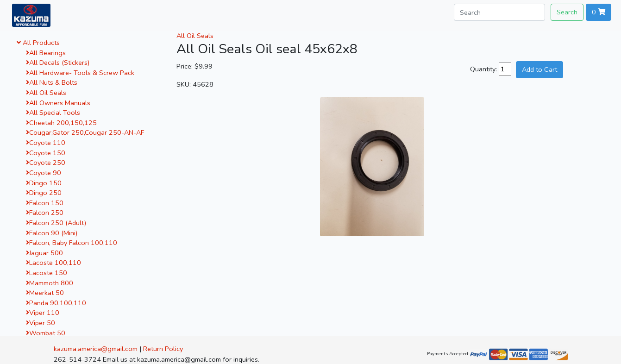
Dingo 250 (44, 193)
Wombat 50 (46, 333)
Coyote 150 (46, 153)
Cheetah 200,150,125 (61, 123)
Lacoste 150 (47, 273)
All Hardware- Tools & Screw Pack (80, 73)
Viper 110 (43, 313)
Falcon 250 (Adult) (56, 223)
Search (567, 12)
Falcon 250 (45, 213)
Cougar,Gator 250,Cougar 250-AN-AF (85, 132)
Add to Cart (539, 69)
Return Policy (163, 349)
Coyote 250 (46, 163)
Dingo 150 (44, 183)
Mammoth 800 (50, 283)
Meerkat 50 (45, 293)
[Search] (499, 12)
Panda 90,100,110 (56, 303)
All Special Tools (53, 113)
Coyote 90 (44, 173)
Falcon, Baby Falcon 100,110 (72, 243)
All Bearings (46, 53)
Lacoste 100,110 (53, 263)
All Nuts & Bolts (52, 82)
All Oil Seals (46, 93)
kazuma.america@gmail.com (96, 349)
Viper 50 (41, 323)
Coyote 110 (46, 143)
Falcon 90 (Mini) (52, 233)
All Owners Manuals (58, 103)
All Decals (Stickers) (58, 63)
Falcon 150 (45, 203)
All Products (38, 43)
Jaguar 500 (44, 253)
